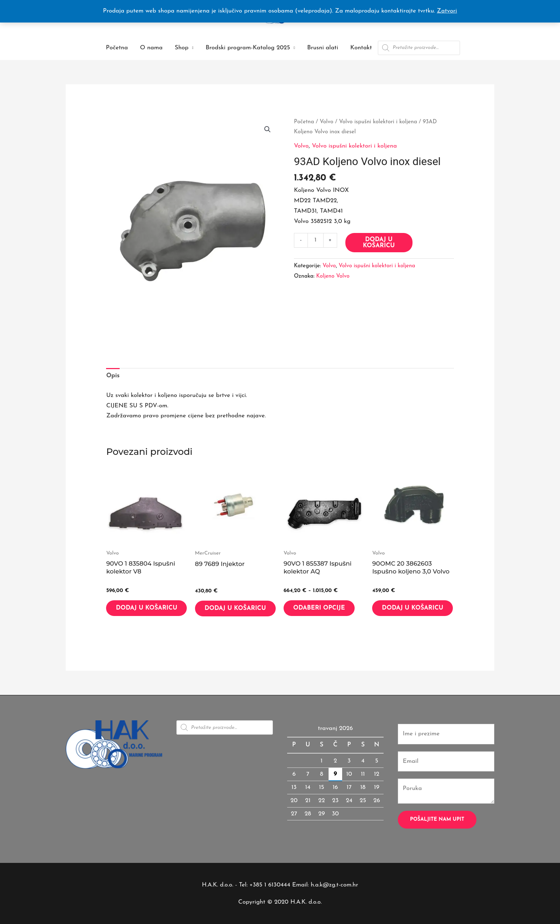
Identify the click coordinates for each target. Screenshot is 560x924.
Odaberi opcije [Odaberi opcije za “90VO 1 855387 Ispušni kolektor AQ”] (319, 608)
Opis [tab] (113, 376)
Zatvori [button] (447, 11)
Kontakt (361, 48)
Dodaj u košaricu (379, 243)
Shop (182, 48)
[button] (267, 129)
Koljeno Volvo (333, 276)
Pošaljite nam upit (437, 819)
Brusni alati (323, 48)
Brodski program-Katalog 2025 (248, 48)
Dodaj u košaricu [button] (146, 608)
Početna (117, 48)
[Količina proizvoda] (316, 240)
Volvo (326, 122)
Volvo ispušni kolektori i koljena (378, 122)
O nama (151, 48)
